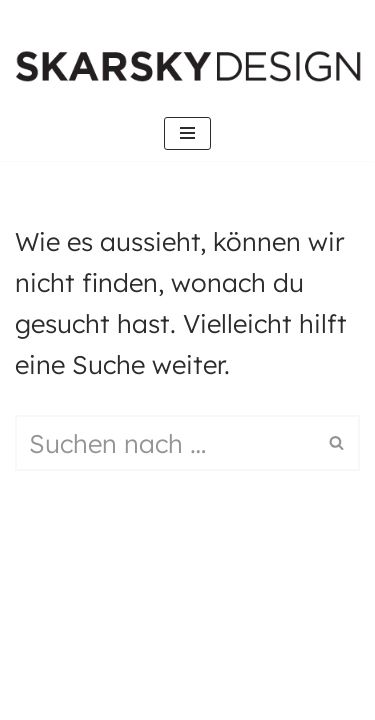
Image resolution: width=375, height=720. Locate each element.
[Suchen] (165, 443)
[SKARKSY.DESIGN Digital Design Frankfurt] (193, 66)
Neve (64, 613)
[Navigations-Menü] (187, 133)
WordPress (198, 678)
